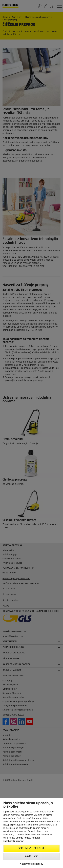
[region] (32, 833)
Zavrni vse (32, 856)
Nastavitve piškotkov (32, 864)
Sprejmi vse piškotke (32, 848)
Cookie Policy (23, 838)
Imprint (20, 841)
